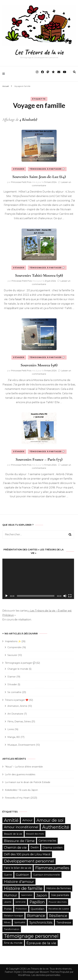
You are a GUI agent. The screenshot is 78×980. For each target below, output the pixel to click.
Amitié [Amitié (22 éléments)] (11, 820)
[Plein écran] (70, 596)
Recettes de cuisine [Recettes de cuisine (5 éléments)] (59, 909)
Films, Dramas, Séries (19, 722)
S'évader (19, 169)
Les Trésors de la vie (39, 52)
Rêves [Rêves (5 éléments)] (7, 922)
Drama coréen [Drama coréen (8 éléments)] (53, 847)
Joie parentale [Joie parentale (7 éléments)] (60, 895)
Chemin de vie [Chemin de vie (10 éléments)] (15, 848)
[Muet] (65, 596)
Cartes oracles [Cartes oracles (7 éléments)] (47, 841)
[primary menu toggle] (4, 74)
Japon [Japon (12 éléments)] (42, 895)
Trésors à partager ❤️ (17, 700)
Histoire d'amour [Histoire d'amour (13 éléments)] (19, 882)
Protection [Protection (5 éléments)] (21, 909)
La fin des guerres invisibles (20, 774)
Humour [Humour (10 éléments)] (11, 895)
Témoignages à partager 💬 (47, 169)
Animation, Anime (17, 706)
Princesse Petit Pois (21, 182)
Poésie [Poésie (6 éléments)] (8, 909)
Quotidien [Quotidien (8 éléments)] (38, 909)
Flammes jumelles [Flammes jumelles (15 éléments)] (52, 868)
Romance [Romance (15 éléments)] (36, 916)
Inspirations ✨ (13, 641)
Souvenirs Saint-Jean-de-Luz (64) (39, 177)
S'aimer (12, 677)
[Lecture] (6, 596)
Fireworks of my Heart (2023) (21, 798)
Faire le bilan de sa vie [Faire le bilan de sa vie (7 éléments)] (18, 868)
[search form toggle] (74, 72)
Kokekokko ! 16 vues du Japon (21, 790)
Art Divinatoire (15, 714)
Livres (11, 729)
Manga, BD (14, 737)
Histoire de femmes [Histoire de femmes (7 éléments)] (58, 888)
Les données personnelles (46, 975)
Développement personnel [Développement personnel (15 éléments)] (29, 861)
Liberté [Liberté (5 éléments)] (8, 902)
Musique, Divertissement (21, 745)
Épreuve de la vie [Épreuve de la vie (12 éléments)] (41, 943)
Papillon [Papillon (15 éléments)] (37, 902)
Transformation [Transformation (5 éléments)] (12, 929)
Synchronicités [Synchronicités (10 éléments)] (41, 922)
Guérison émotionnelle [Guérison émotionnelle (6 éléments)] (47, 875)
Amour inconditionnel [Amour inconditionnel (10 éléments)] (21, 827)
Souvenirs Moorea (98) (39, 365)
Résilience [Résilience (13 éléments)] (58, 916)
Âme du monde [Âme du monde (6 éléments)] (13, 943)
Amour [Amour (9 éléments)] (27, 820)
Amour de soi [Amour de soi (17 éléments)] (50, 820)
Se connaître (14, 692)
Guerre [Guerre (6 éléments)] (8, 875)
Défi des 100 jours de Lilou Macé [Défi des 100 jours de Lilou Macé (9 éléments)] (27, 854)
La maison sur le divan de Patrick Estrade (28, 782)
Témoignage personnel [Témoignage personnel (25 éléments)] (31, 936)
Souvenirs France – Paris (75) (39, 459)
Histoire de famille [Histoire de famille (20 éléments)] (23, 888)
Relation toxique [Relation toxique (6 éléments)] (13, 916)
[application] (38, 579)
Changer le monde (18, 669)
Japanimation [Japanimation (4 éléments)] (27, 895)
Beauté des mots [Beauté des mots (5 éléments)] (35, 834)
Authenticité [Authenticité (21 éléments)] (56, 827)
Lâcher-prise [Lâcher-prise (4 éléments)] (20, 902)
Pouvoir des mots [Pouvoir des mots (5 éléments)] (58, 902)
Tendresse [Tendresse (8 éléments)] (64, 922)
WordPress (24, 975)
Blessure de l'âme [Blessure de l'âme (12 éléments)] (19, 841)
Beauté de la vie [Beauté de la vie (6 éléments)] (13, 834)
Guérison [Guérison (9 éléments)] (23, 875)
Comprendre (15, 647)
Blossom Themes (49, 972)
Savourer (12, 655)
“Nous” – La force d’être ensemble (24, 767)
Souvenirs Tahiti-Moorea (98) (39, 275)
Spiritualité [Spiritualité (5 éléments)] (20, 922)
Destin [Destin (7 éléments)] (35, 847)
